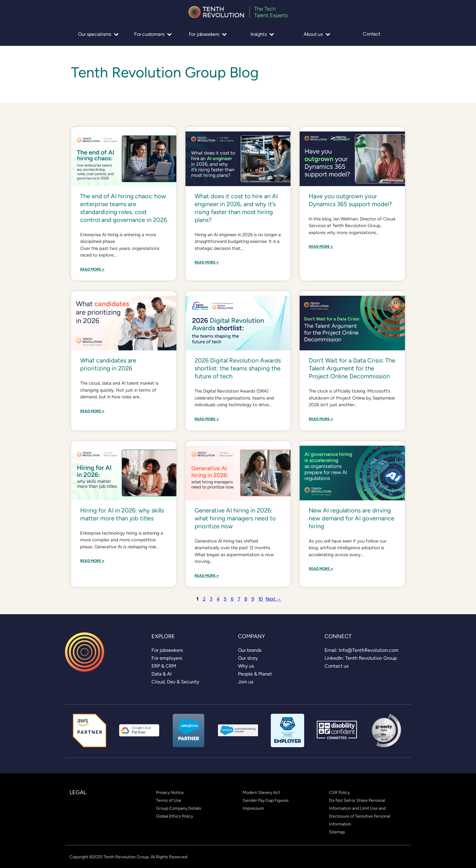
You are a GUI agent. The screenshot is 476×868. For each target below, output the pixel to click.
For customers (153, 34)
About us (317, 34)
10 (261, 599)
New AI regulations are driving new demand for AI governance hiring (352, 518)
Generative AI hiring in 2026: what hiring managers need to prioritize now (235, 518)
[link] (167, 650)
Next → (274, 599)
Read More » (92, 269)
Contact (372, 34)
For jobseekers (208, 34)
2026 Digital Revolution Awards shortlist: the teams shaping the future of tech (238, 368)
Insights (262, 34)
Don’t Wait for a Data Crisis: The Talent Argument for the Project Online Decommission (352, 368)
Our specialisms (98, 34)
